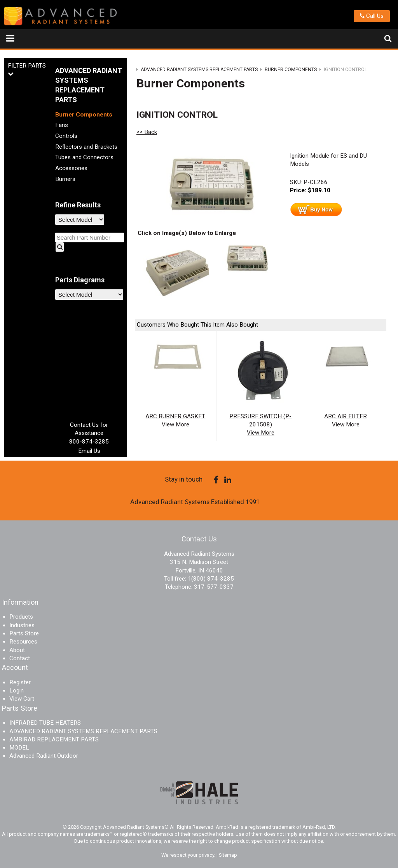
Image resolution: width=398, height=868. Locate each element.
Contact (20, 658)
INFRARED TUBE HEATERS (45, 723)
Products (21, 617)
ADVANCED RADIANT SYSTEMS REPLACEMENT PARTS (83, 731)
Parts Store (24, 633)
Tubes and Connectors (84, 157)
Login (17, 691)
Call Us (372, 16)
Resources (23, 642)
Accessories (71, 168)
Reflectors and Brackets (86, 147)
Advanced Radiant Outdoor (44, 756)
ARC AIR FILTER (346, 416)
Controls (66, 136)
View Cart (22, 699)
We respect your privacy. (189, 855)
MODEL (19, 748)
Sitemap (228, 855)
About (17, 650)
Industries (22, 625)
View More (175, 424)
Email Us (89, 451)
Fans (62, 125)
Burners (65, 179)
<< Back (147, 132)
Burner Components (84, 115)
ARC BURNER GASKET (175, 416)
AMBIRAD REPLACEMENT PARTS (54, 739)
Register (20, 682)
